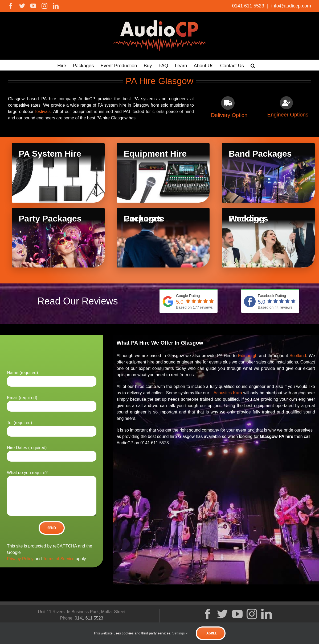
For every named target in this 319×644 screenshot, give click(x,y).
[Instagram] (252, 614)
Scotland (298, 356)
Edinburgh (248, 356)
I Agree (211, 633)
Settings (180, 633)
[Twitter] (222, 614)
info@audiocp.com (291, 6)
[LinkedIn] (267, 614)
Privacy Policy (20, 559)
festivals (43, 112)
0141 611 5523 (249, 6)
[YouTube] (237, 614)
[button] (253, 65)
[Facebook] (208, 614)
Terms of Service (59, 559)
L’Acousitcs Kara (226, 393)
